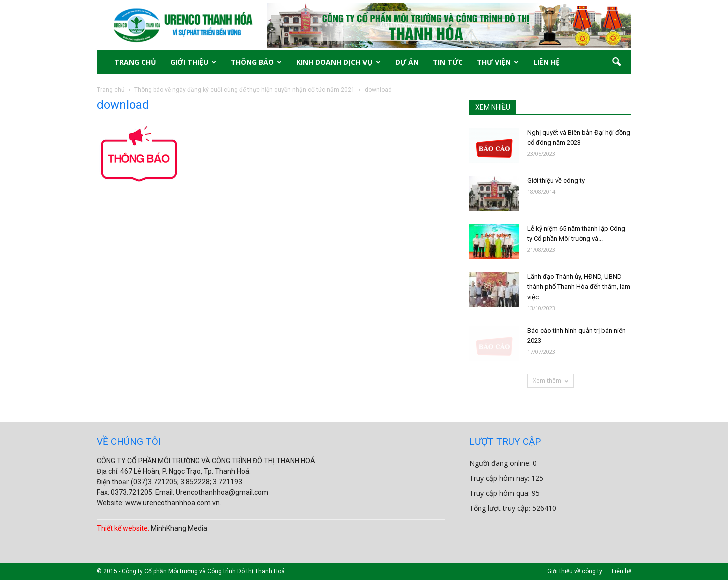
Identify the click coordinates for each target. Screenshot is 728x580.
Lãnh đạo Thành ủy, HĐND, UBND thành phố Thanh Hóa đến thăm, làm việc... (579, 287)
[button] (616, 62)
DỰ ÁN (407, 62)
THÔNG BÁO (256, 62)
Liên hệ (622, 571)
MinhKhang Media (179, 528)
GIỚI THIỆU (193, 62)
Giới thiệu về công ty (556, 181)
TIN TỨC (448, 62)
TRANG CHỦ (135, 62)
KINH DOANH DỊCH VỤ (338, 62)
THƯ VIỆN (498, 62)
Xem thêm (551, 380)
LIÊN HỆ (547, 62)
